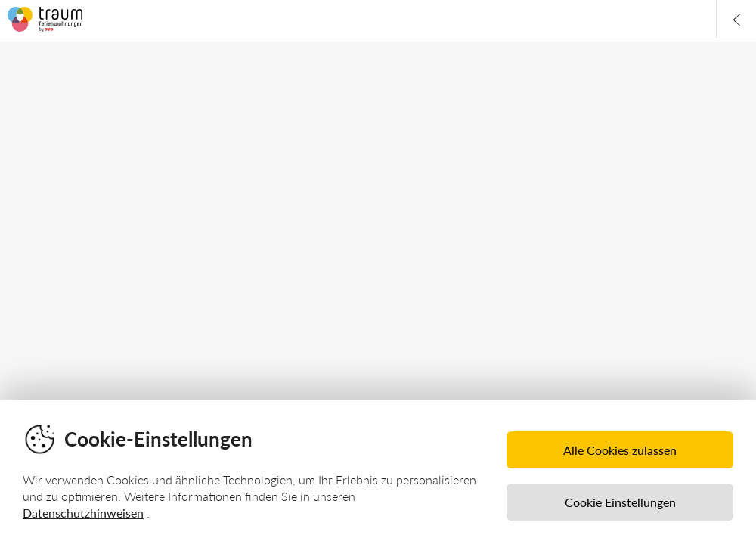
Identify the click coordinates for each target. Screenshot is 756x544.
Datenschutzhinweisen (83, 513)
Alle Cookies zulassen (620, 450)
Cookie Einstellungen (620, 502)
